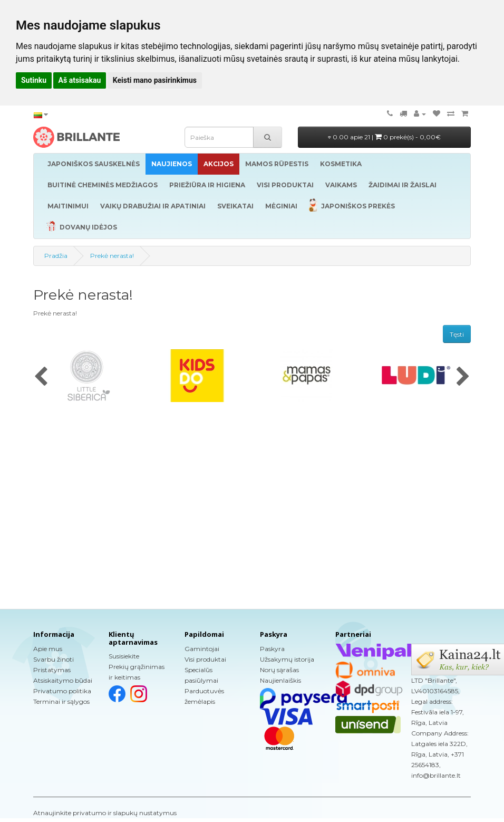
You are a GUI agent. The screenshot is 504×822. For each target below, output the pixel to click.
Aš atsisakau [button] (80, 80)
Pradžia (56, 256)
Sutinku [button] (34, 80)
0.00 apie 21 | (384, 137)
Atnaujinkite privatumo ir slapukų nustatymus (105, 813)
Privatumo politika (62, 691)
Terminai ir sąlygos (61, 701)
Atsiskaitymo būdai (63, 680)
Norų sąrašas (279, 670)
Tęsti (457, 334)
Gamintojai (202, 649)
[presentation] (41, 377)
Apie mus (48, 649)
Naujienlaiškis (280, 680)
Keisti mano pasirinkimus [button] (155, 80)
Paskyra (272, 649)
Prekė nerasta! (112, 256)
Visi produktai (205, 659)
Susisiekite (124, 656)
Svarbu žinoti (54, 659)
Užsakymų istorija (287, 659)
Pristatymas (52, 670)
